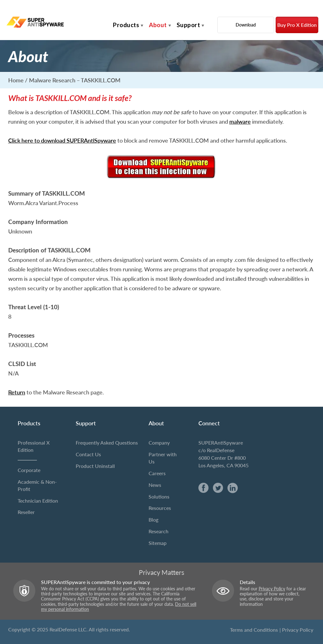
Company (159, 443)
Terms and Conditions (254, 630)
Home (16, 80)
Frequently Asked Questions (107, 443)
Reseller (26, 512)
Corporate (29, 470)
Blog (153, 520)
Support (188, 25)
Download (246, 25)
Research (159, 531)
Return (17, 392)
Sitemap (158, 543)
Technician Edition (38, 501)
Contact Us (88, 454)
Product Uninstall (95, 466)
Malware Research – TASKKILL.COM (75, 80)
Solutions (159, 496)
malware (240, 121)
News (155, 485)
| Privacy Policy (296, 630)
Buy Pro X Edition (297, 25)
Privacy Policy (272, 589)
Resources (160, 508)
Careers (157, 473)
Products (126, 25)
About (158, 25)
